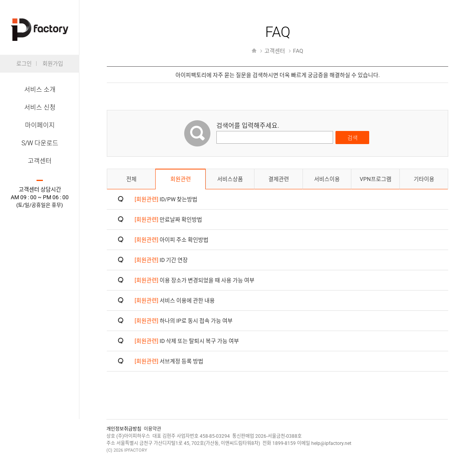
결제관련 (279, 179)
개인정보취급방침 (124, 429)
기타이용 (424, 179)
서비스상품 (230, 179)
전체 (131, 179)
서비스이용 (327, 179)
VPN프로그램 (376, 179)
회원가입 (53, 64)
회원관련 (181, 179)
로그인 (24, 64)
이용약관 (152, 429)
